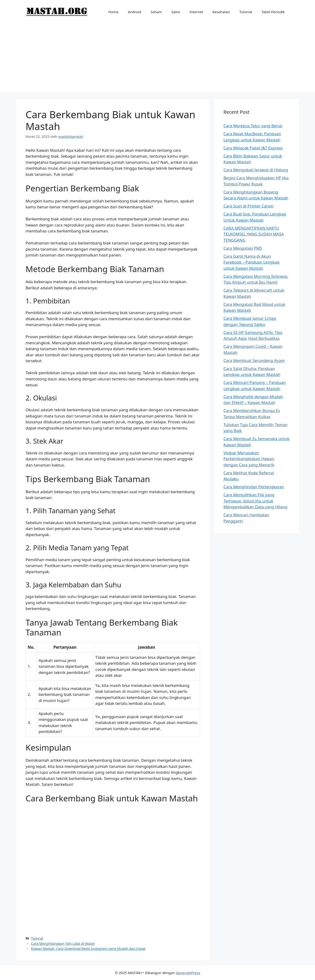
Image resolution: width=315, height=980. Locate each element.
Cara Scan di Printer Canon (249, 206)
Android (135, 12)
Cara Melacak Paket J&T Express (253, 148)
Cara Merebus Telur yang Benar (253, 126)
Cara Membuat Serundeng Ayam (254, 360)
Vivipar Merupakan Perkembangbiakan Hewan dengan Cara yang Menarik (249, 459)
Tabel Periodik (273, 12)
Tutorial (246, 12)
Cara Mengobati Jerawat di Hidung (256, 170)
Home (113, 12)
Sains (176, 12)
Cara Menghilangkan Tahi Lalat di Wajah (63, 944)
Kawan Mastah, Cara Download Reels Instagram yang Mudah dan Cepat (88, 948)
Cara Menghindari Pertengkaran (254, 487)
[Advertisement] (158, 59)
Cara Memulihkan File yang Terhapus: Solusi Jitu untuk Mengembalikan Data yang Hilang (256, 501)
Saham (156, 12)
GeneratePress (188, 973)
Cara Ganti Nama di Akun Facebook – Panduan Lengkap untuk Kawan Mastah (252, 262)
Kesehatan (221, 12)
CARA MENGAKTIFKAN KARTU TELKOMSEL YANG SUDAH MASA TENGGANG (254, 234)
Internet (196, 12)
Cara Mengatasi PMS (243, 248)
